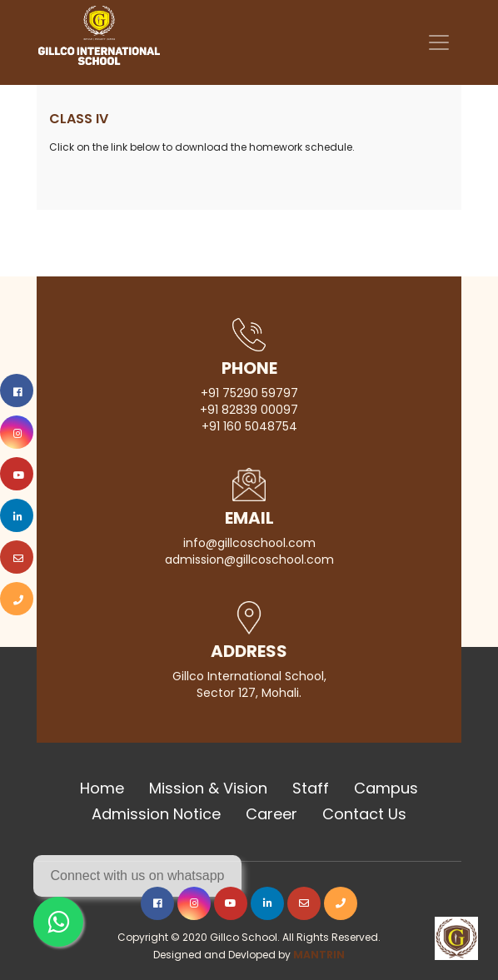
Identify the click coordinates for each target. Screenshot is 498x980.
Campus (386, 788)
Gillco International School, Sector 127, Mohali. (249, 684)
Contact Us (364, 814)
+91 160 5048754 (249, 426)
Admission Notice (156, 814)
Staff (311, 788)
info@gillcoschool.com (249, 543)
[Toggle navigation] (439, 42)
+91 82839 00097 (249, 410)
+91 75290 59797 (249, 393)
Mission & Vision (208, 788)
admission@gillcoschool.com (249, 560)
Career (271, 814)
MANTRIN (319, 955)
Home (102, 788)
